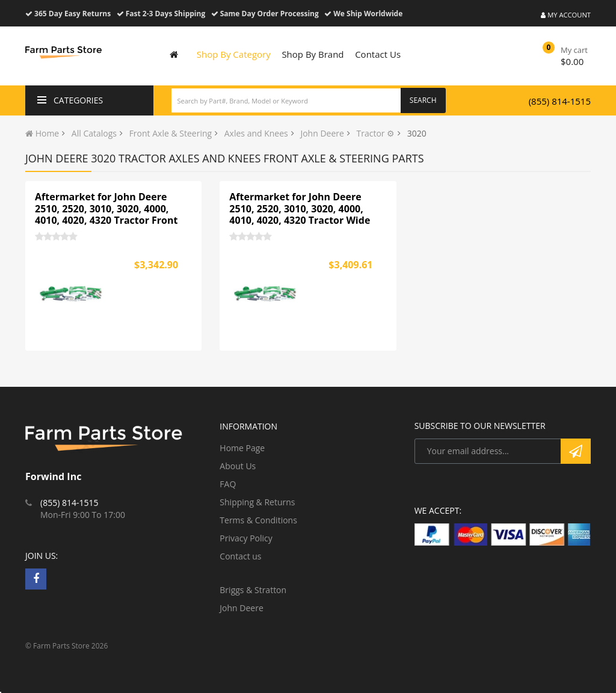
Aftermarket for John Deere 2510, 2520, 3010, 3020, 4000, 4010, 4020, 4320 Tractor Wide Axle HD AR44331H (300, 214)
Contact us (240, 556)
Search (423, 100)
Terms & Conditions (258, 520)
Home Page (242, 448)
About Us (238, 466)
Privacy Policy (246, 538)
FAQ (228, 484)
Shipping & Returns (257, 502)
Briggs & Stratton (253, 590)
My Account (566, 15)
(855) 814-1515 (560, 101)
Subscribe (576, 451)
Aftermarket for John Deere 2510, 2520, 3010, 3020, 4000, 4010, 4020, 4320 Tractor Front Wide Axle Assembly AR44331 (106, 214)
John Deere (241, 608)
